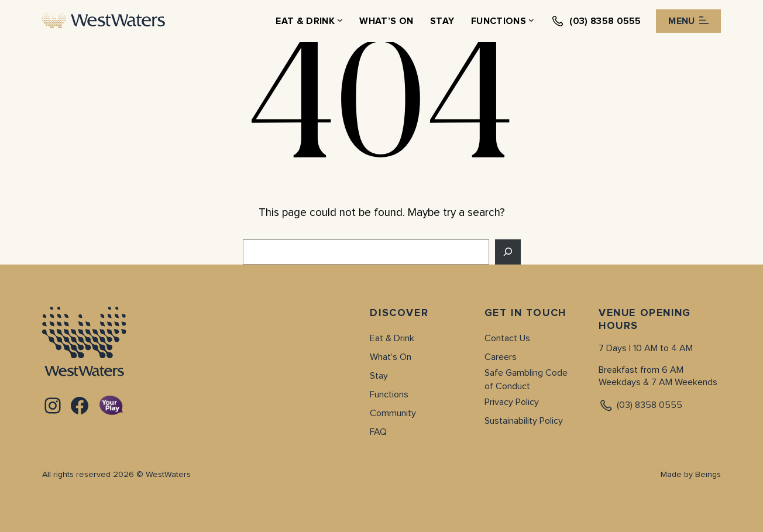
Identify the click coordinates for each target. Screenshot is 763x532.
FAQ (378, 432)
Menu (688, 21)
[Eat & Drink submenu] (340, 21)
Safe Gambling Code (526, 373)
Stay (379, 376)
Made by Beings (691, 475)
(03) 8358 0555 (640, 406)
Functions (389, 394)
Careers (501, 357)
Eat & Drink (392, 338)
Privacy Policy (512, 402)
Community (393, 413)
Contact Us (507, 338)
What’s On (391, 357)
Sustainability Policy (524, 421)
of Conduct (507, 386)
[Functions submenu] (531, 21)
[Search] (508, 252)
